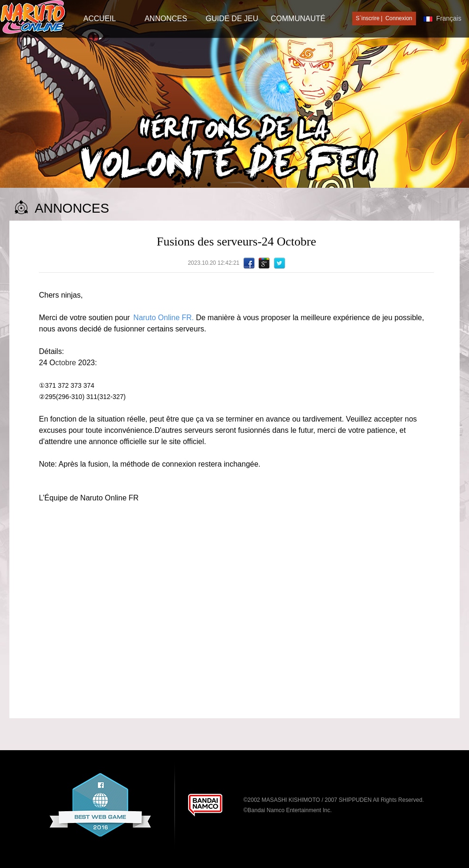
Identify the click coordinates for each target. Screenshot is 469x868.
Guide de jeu (232, 19)
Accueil (100, 19)
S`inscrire (368, 18)
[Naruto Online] (33, 18)
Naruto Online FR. (164, 318)
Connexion (399, 18)
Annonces (166, 19)
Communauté (298, 19)
